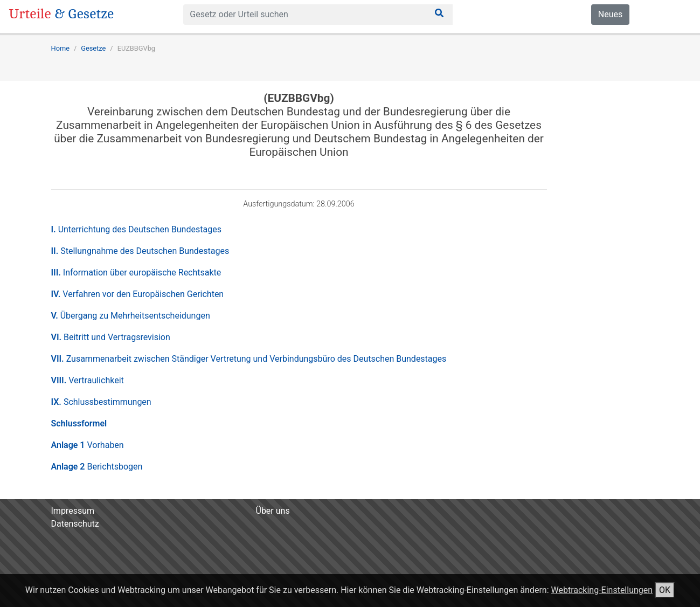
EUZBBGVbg (136, 48)
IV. (138, 294)
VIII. (88, 380)
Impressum (73, 511)
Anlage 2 (97, 467)
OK (665, 590)
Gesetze (93, 48)
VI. (111, 337)
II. (140, 251)
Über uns (273, 511)
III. (136, 273)
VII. (249, 359)
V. (131, 316)
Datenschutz (75, 524)
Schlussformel (79, 423)
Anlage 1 (88, 445)
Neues (610, 14)
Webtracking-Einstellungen (602, 590)
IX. (101, 402)
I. (136, 229)
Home (60, 48)
